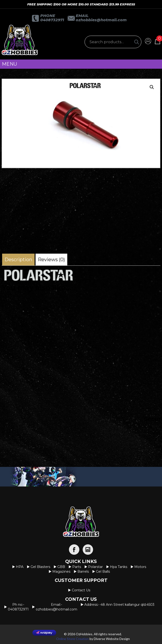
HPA (20, 567)
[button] (152, 87)
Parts (77, 567)
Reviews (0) (51, 260)
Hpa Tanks (119, 567)
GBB (61, 567)
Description (18, 260)
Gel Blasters (40, 567)
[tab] (18, 260)
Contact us (81, 590)
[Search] (137, 42)
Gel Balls (103, 571)
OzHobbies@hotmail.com (101, 20)
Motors (140, 567)
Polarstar (95, 567)
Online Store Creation (72, 639)
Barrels (83, 571)
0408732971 (52, 20)
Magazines (61, 571)
